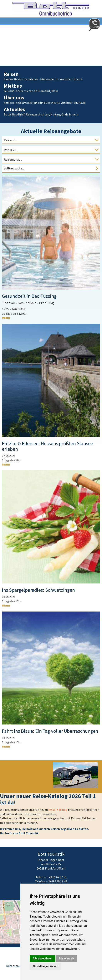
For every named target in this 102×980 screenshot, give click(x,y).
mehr (6, 318)
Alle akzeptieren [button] (43, 958)
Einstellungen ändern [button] (46, 966)
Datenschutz (15, 966)
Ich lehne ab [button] (67, 958)
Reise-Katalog (58, 810)
